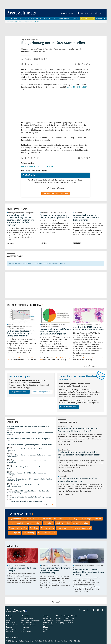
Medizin (23, 19)
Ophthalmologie (48, 528)
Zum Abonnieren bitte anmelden (56, 194)
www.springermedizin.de (65, 618)
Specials (52, 19)
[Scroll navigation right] (104, 19)
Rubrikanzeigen (48, 623)
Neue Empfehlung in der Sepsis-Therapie (22, 569)
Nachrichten (13, 19)
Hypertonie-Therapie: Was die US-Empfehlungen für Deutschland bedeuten (30, 434)
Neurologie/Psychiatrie (18, 528)
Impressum (25, 627)
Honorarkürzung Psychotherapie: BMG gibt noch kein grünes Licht (28, 440)
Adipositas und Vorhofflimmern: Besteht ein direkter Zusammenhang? (55, 571)
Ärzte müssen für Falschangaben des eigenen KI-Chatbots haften (30, 445)
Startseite (10, 618)
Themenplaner (48, 621)
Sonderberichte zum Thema (24, 305)
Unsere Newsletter (19, 514)
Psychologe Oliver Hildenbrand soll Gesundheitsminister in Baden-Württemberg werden (28, 492)
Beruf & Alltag (59, 519)
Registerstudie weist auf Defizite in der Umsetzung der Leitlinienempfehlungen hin (55, 332)
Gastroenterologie (34, 524)
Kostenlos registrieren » (42, 392)
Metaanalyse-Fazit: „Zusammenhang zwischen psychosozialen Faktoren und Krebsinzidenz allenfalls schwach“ (21, 220)
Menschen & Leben (81, 524)
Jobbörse (9, 632)
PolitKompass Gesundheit (81, 528)
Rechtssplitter (15, 533)
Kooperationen (63, 19)
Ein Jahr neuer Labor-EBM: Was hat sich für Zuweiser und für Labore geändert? (78, 430)
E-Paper (46, 627)
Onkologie (49, 167)
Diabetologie (87, 519)
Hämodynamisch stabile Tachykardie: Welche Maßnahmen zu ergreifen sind (28, 450)
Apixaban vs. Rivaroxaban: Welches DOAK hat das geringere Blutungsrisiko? (89, 572)
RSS (44, 632)
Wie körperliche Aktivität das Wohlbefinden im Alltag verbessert (29, 497)
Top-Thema (46, 519)
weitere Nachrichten (46, 505)
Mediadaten (47, 618)
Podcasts (43, 19)
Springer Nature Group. (51, 641)
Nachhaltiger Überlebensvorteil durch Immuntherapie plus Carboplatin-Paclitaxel (22, 334)
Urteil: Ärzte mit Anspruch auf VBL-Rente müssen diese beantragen (26, 474)
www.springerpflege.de (64, 621)
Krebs (24, 167)
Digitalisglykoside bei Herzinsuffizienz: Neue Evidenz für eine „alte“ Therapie (28, 462)
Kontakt (23, 629)
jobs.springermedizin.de (65, 623)
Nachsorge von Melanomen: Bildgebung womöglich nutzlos (54, 216)
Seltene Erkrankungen (47, 533)
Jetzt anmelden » (19, 392)
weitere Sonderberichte (94, 366)
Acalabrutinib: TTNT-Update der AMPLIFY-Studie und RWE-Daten (88, 329)
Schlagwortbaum (27, 618)
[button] (102, 13)
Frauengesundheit (16, 524)
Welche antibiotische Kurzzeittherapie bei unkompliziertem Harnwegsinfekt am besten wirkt (79, 455)
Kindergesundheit (63, 524)
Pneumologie (62, 528)
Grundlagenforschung (35, 167)
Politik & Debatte (88, 19)
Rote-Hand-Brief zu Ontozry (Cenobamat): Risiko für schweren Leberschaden (29, 456)
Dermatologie (73, 519)
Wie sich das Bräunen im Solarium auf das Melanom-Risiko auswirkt (86, 218)
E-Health (98, 519)
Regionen (75, 19)
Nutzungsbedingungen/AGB (31, 621)
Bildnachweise (26, 632)
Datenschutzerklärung (28, 623)
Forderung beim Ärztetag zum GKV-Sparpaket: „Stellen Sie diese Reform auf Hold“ (29, 480)
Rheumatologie (29, 533)
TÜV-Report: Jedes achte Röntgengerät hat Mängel (25, 501)
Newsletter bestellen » (69, 407)
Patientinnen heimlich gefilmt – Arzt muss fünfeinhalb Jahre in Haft (29, 468)
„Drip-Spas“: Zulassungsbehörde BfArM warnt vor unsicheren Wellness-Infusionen (28, 486)
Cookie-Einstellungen (28, 625)
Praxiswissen (33, 19)
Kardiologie (49, 524)
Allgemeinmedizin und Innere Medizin (24, 519)
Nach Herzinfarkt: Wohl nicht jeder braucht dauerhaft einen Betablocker (28, 428)
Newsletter (47, 629)
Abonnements (48, 625)
